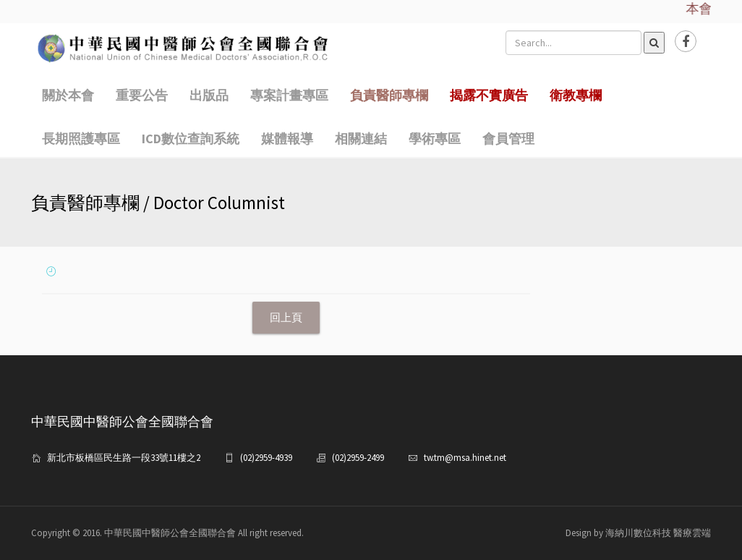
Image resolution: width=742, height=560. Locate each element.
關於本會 (68, 95)
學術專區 (435, 139)
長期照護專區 (81, 139)
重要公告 (142, 95)
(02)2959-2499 (358, 458)
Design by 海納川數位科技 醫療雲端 (638, 533)
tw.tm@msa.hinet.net (465, 458)
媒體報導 (287, 139)
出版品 (209, 95)
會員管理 (508, 139)
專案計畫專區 (289, 95)
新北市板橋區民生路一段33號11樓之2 (124, 458)
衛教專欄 (576, 95)
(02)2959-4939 (266, 458)
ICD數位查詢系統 (191, 139)
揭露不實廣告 (489, 95)
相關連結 (361, 139)
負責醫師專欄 (389, 95)
